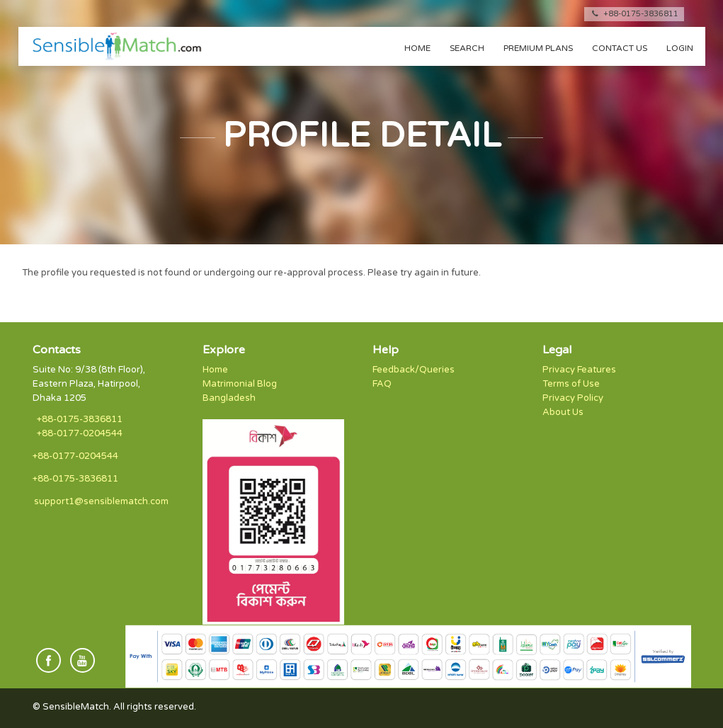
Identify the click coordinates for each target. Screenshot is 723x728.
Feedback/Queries (414, 370)
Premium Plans (538, 48)
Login (680, 48)
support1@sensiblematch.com (101, 501)
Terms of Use (571, 384)
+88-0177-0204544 (80, 433)
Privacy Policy (573, 398)
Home (417, 48)
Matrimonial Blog (240, 384)
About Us (563, 412)
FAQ (382, 384)
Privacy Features (579, 370)
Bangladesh (229, 398)
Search (467, 48)
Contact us (620, 48)
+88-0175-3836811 (634, 14)
